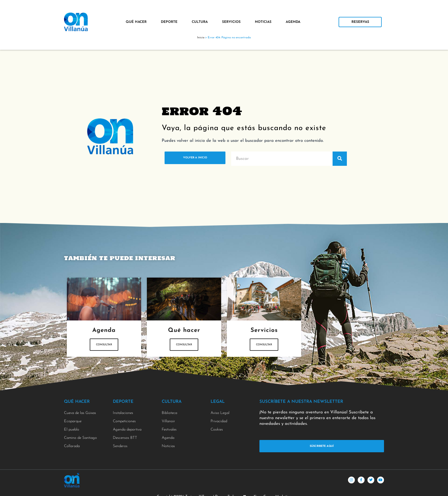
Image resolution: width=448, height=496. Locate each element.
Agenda (293, 22)
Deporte (169, 22)
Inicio (201, 38)
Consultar (104, 349)
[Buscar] (340, 159)
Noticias (263, 22)
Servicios (231, 22)
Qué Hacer (136, 22)
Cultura (200, 22)
